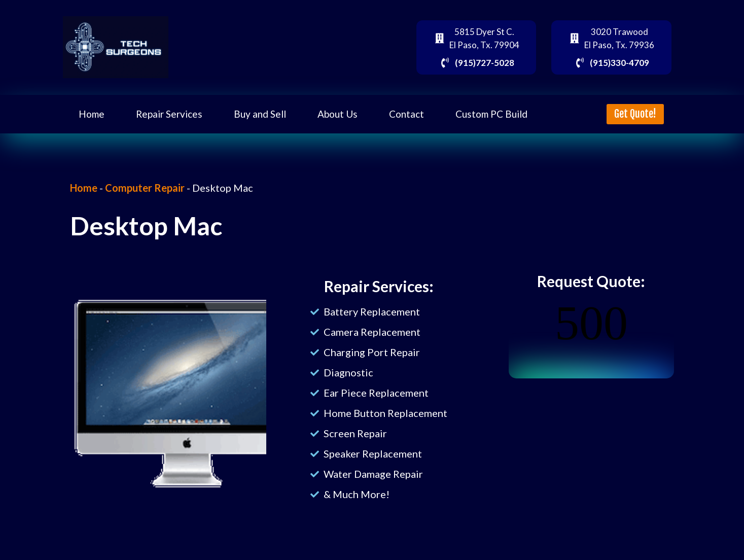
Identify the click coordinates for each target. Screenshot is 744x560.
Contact (406, 114)
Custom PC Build (491, 114)
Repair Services (169, 114)
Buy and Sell (260, 114)
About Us (338, 114)
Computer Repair (145, 188)
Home (92, 114)
